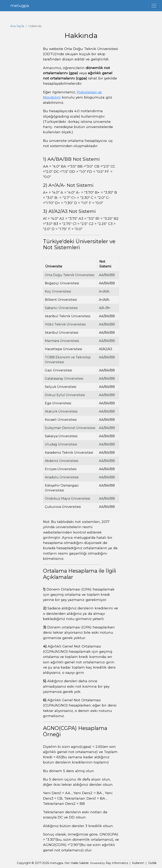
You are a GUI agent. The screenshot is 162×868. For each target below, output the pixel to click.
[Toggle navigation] (154, 6)
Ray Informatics (116, 863)
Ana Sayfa (17, 26)
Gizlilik (152, 863)
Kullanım (138, 863)
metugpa (20, 6)
